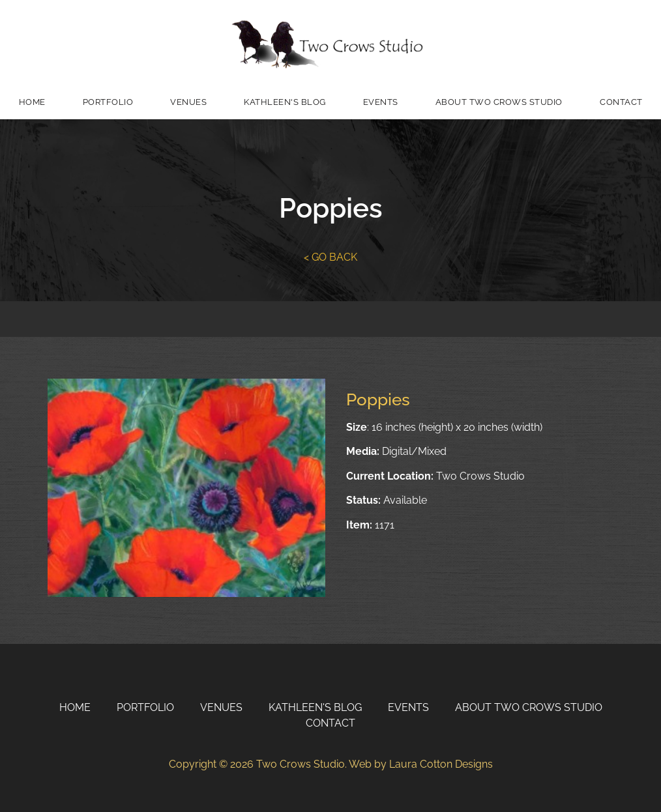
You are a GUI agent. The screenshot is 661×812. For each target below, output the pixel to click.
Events (381, 102)
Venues (188, 102)
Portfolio (108, 102)
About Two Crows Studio (499, 102)
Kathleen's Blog (285, 102)
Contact (330, 723)
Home (32, 102)
